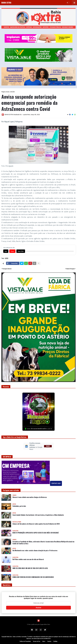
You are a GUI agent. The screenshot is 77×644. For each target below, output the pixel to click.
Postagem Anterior (7, 269)
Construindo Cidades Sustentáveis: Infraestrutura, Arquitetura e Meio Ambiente (38, 515)
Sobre (44, 641)
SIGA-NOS (48, 446)
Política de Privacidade (25, 641)
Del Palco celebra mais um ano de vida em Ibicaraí (28, 559)
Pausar (12, 251)
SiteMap (55, 641)
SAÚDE (12, 92)
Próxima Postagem (70, 269)
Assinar (38, 608)
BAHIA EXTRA (6, 3)
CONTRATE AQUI (56, 483)
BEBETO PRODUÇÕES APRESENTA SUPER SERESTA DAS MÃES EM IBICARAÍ (36, 533)
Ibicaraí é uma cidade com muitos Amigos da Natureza (30, 497)
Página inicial (5, 92)
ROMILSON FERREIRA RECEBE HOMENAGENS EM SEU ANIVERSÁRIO (33, 577)
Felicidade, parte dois (19, 506)
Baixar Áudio (21, 251)
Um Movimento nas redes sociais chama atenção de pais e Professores (35, 551)
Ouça (6, 251)
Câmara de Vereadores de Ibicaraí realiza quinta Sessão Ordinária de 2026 (36, 524)
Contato (49, 641)
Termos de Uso (36, 641)
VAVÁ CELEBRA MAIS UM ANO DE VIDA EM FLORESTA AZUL (30, 568)
